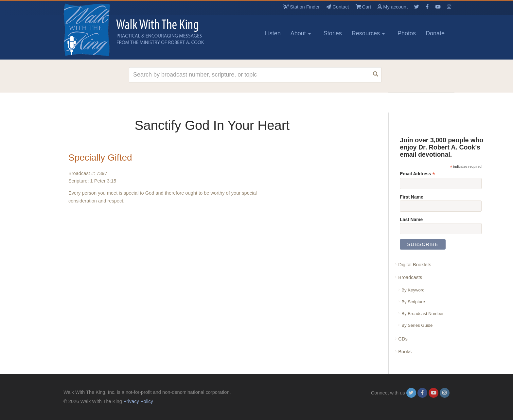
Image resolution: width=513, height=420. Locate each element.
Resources (368, 33)
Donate (435, 33)
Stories (333, 33)
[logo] (93, 30)
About (301, 33)
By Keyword (413, 290)
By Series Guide (417, 325)
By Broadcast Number (423, 314)
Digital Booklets (415, 265)
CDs (403, 339)
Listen (273, 33)
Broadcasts (410, 277)
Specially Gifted (100, 157)
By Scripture (413, 302)
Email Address (417, 174)
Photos (407, 33)
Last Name (411, 219)
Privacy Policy (138, 401)
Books (405, 352)
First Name (411, 197)
